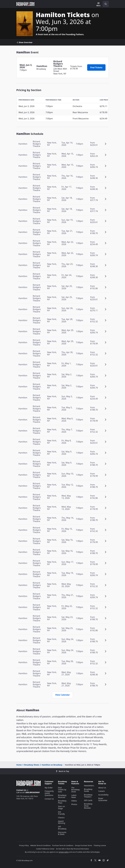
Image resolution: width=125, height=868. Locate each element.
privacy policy (64, 852)
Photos (74, 804)
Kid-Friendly (61, 813)
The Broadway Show (76, 790)
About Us (102, 788)
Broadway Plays (62, 802)
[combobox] (105, 4)
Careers (102, 791)
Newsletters (89, 786)
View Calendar (63, 695)
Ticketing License (100, 845)
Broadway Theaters (88, 796)
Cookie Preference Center (45, 849)
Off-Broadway (62, 828)
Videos (74, 801)
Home (19, 765)
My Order (49, 788)
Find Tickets (96, 67)
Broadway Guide (88, 790)
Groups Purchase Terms (83, 845)
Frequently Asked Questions (49, 793)
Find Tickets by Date (62, 790)
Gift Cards (88, 800)
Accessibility (103, 795)
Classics (61, 818)
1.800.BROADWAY (32, 792)
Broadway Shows (31, 765)
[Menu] (98, 4)
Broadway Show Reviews (88, 806)
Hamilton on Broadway (51, 765)
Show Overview (24, 42)
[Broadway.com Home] (25, 4)
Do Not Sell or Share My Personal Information (72, 849)
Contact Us (21, 790)
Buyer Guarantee (103, 799)
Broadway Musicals (62, 796)
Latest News (74, 796)
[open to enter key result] (106, 4)
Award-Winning (62, 822)
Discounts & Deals (62, 833)
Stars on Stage (62, 807)
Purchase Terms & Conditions (63, 845)
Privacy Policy (24, 845)
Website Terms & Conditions (41, 845)
